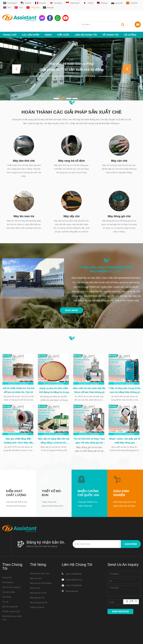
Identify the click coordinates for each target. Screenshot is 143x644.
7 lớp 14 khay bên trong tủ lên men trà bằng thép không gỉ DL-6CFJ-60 (124, 392)
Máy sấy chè (71, 216)
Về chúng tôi (110, 35)
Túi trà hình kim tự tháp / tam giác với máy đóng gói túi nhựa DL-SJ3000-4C (89, 443)
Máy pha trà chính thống (41, 585)
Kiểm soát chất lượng (16, 495)
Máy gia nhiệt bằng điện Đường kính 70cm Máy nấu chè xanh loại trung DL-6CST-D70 (18, 443)
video (48, 35)
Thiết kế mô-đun (52, 495)
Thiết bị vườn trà (37, 609)
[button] (17, 69)
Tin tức (5, 604)
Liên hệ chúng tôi (86, 35)
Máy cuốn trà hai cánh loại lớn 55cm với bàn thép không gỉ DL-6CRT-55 (89, 392)
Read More (72, 310)
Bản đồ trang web (10, 609)
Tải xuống (130, 35)
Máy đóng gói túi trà (39, 604)
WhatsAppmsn (72, 593)
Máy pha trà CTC (37, 600)
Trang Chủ (10, 35)
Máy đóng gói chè (119, 216)
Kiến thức (63, 35)
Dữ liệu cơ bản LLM (11, 613)
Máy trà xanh (36, 580)
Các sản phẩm (30, 35)
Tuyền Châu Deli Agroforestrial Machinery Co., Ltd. (106, 269)
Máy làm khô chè (24, 161)
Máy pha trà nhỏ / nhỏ (40, 575)
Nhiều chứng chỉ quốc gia (88, 495)
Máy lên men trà (24, 216)
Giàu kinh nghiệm (121, 495)
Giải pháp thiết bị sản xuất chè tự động (71, 69)
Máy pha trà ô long (38, 595)
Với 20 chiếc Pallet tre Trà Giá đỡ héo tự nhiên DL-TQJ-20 (18, 391)
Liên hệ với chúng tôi (11, 589)
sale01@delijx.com (74, 582)
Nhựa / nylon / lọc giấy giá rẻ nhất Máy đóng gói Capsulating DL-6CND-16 (125, 443)
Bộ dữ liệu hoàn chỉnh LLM (12, 620)
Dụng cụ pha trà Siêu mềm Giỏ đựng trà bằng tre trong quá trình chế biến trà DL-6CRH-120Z (54, 392)
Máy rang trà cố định (71, 161)
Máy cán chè (119, 161)
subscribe (131, 546)
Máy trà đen (35, 590)
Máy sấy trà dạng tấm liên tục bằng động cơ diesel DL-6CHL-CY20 (54, 443)
